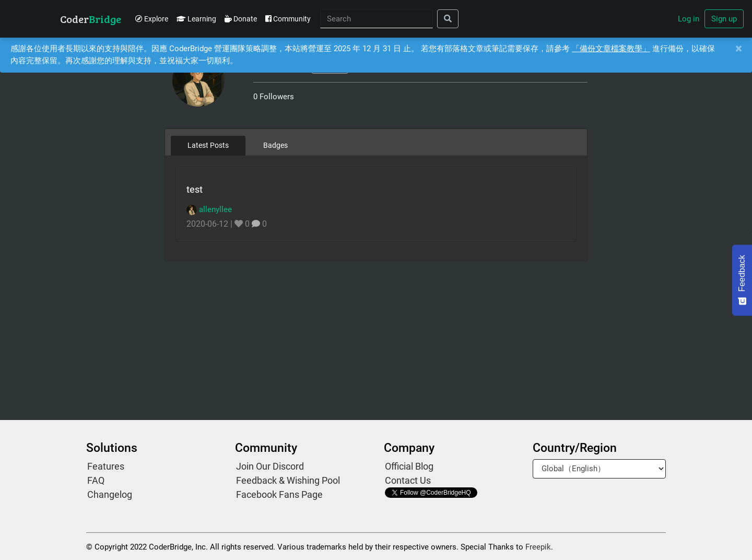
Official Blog (409, 466)
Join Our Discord (270, 466)
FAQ (96, 480)
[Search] (377, 19)
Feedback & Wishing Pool (288, 480)
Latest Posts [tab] (208, 145)
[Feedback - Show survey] (742, 280)
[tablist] (376, 145)
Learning (196, 19)
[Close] (738, 49)
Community (288, 19)
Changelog (110, 494)
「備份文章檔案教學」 (611, 49)
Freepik (538, 547)
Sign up (724, 19)
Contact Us (408, 480)
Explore (152, 19)
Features (106, 466)
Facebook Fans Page (279, 494)
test (195, 189)
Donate (241, 19)
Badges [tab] (275, 145)
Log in (689, 19)
